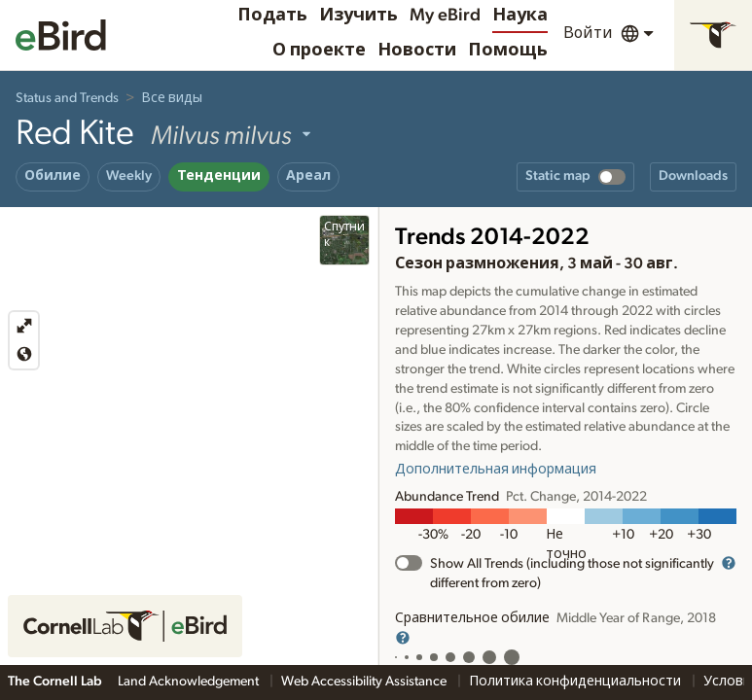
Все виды (172, 98)
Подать (272, 16)
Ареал (308, 176)
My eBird (445, 16)
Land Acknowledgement (190, 682)
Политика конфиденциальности (576, 682)
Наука (520, 16)
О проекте (319, 51)
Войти (588, 33)
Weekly (129, 176)
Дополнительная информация (496, 470)
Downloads (693, 176)
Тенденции (219, 176)
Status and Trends (67, 98)
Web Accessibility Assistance (365, 682)
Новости (417, 51)
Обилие (53, 176)
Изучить (358, 16)
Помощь (508, 51)
